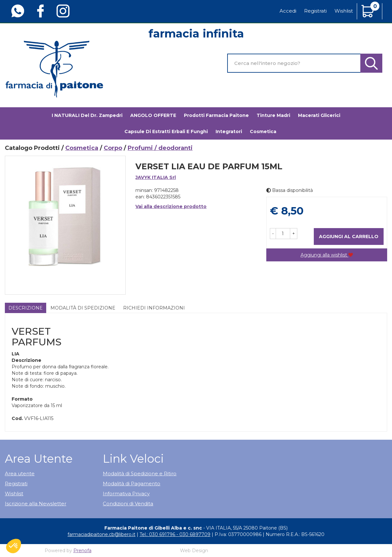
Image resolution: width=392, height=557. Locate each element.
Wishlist (344, 11)
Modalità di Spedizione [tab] (83, 308)
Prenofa (82, 551)
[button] (273, 234)
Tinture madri (273, 115)
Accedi (288, 11)
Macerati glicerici (319, 115)
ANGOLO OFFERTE (153, 115)
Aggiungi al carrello (349, 236)
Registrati (315, 11)
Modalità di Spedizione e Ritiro (140, 473)
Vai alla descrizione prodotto (171, 206)
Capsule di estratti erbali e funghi (166, 131)
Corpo (113, 148)
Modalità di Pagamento (132, 483)
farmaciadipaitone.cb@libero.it (101, 534)
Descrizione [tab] (26, 308)
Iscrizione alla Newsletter (36, 504)
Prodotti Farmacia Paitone (216, 115)
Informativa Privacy (126, 494)
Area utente (20, 473)
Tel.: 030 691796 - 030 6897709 (175, 534)
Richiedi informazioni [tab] (154, 308)
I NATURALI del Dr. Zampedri (87, 115)
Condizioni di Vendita (128, 504)
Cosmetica (82, 148)
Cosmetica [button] (263, 131)
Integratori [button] (229, 131)
